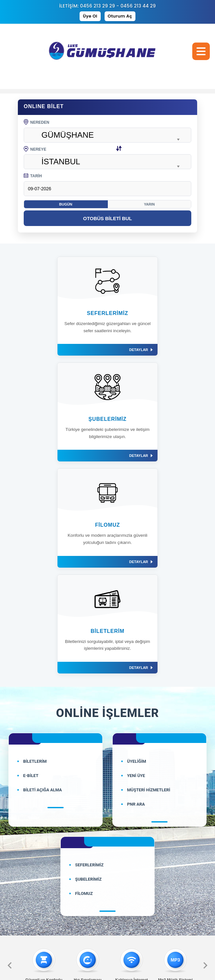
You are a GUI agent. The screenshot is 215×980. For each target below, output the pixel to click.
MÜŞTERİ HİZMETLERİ (149, 578)
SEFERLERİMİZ (89, 653)
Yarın (149, 204)
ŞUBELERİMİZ (88, 667)
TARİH (33, 176)
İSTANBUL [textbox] (61, 162)
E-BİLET (31, 564)
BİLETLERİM (35, 550)
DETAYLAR (85, 350)
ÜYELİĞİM (137, 550)
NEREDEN (37, 123)
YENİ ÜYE (136, 564)
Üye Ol (90, 16)
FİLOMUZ (84, 682)
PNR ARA (136, 592)
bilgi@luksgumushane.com (108, 871)
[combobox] (107, 135)
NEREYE (73, 150)
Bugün (66, 204)
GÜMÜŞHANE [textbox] (67, 135)
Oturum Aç (120, 16)
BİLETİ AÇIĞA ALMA (42, 578)
